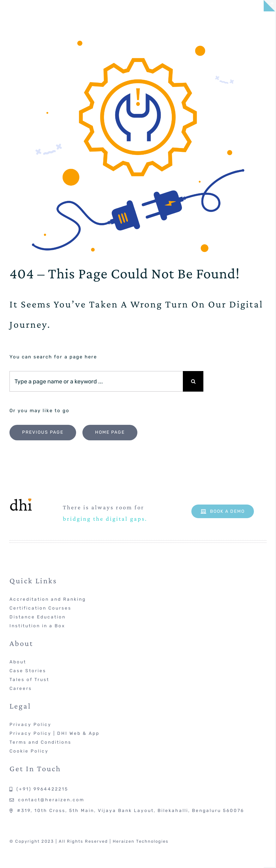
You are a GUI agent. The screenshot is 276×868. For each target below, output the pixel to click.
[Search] (193, 381)
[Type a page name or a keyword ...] (96, 381)
